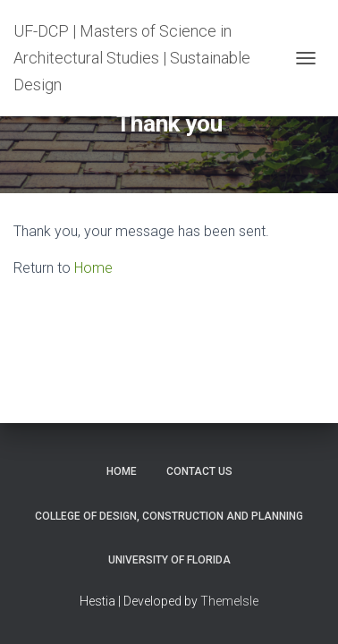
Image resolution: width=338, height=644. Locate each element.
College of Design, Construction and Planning (169, 516)
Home (93, 268)
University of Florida (169, 560)
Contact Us (199, 471)
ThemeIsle (229, 601)
